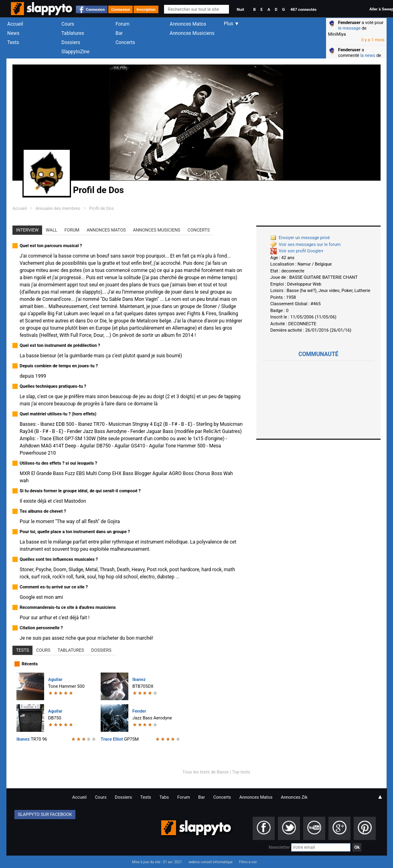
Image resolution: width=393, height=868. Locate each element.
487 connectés (303, 9)
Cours (68, 24)
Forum (123, 24)
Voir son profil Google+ (297, 251)
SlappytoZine (75, 52)
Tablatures (73, 33)
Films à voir (248, 862)
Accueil (15, 24)
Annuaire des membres (58, 208)
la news (368, 55)
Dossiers (71, 42)
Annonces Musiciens (192, 33)
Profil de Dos (101, 208)
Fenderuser (349, 23)
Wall (52, 230)
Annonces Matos (188, 24)
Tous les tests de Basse (206, 772)
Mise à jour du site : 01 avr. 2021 (157, 862)
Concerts (125, 42)
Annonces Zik (294, 797)
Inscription (146, 9)
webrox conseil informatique (211, 862)
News (13, 33)
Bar (119, 33)
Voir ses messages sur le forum (305, 245)
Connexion (95, 9)
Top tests (241, 772)
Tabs (164, 797)
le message (349, 28)
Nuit (240, 9)
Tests (13, 42)
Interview (27, 230)
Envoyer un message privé (300, 238)
